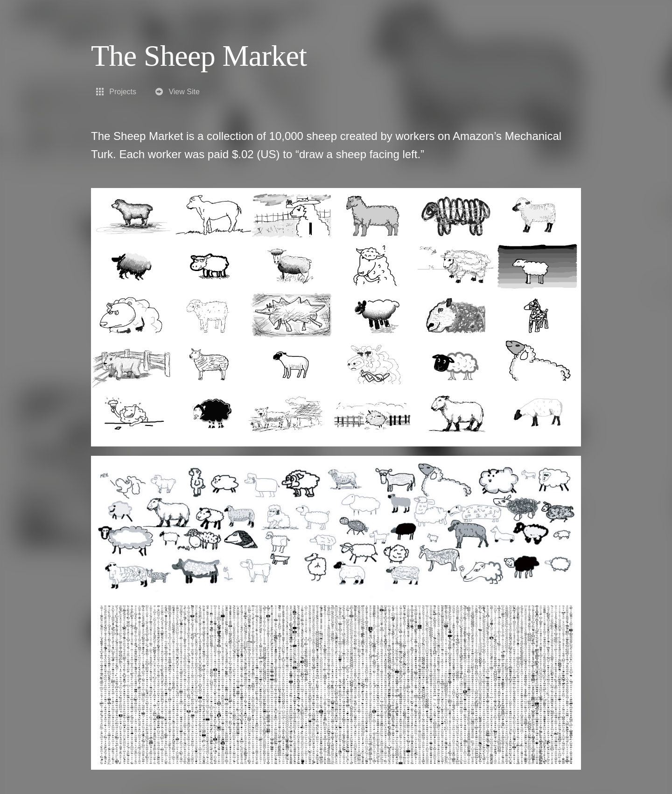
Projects (115, 92)
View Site (177, 92)
